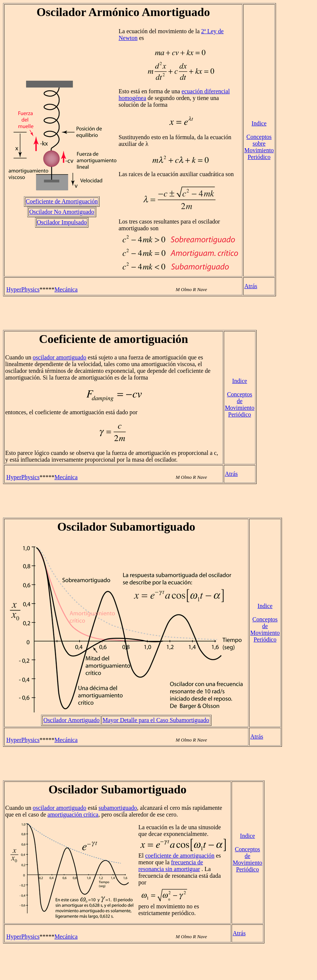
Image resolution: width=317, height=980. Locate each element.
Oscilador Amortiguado (71, 720)
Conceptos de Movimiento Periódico (240, 404)
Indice (259, 123)
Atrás (251, 286)
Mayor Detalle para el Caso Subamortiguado (156, 720)
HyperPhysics (23, 289)
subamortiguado (118, 808)
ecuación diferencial (206, 91)
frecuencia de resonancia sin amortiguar (171, 866)
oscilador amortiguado (60, 357)
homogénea (132, 98)
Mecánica (66, 289)
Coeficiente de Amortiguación (62, 201)
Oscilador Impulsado (62, 222)
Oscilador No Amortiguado (62, 212)
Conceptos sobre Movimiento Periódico (259, 147)
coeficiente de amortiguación (180, 856)
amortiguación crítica (73, 814)
